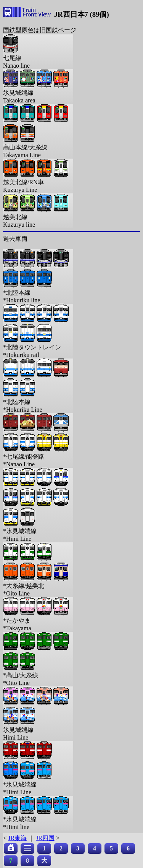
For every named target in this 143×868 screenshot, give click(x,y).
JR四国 (45, 838)
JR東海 (17, 838)
